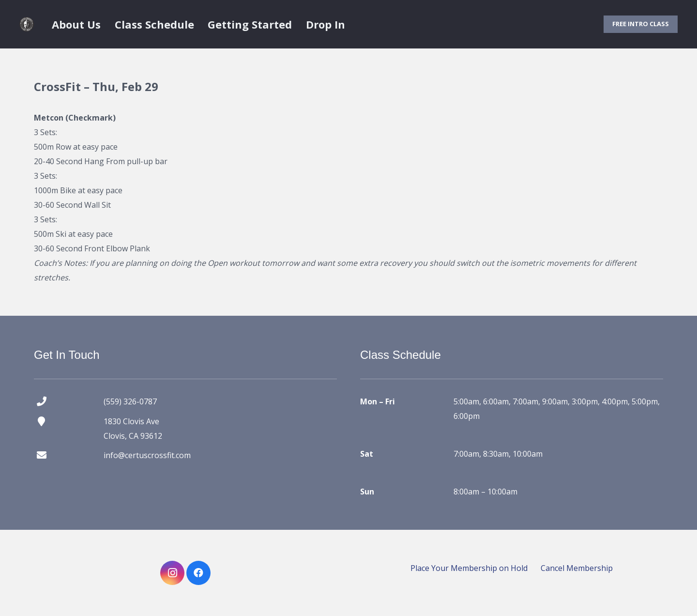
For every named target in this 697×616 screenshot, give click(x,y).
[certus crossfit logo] (27, 24)
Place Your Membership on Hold (469, 568)
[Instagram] (172, 573)
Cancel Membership (577, 568)
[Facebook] (198, 573)
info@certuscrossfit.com (147, 455)
